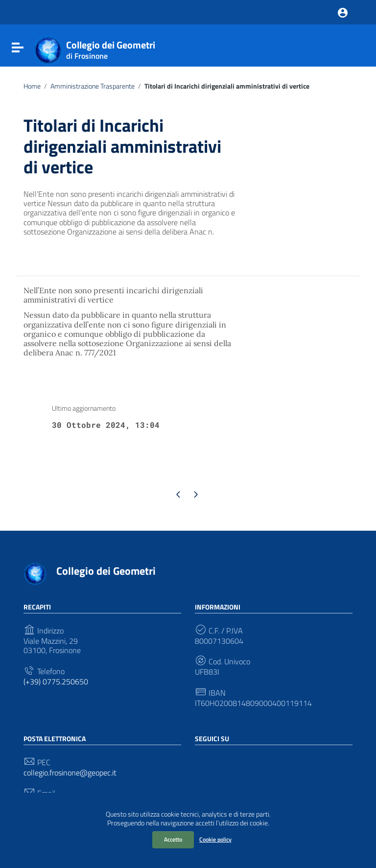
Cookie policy (215, 839)
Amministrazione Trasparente (93, 86)
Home (32, 86)
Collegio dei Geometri (111, 48)
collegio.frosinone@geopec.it (70, 773)
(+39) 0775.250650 (56, 682)
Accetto (173, 839)
